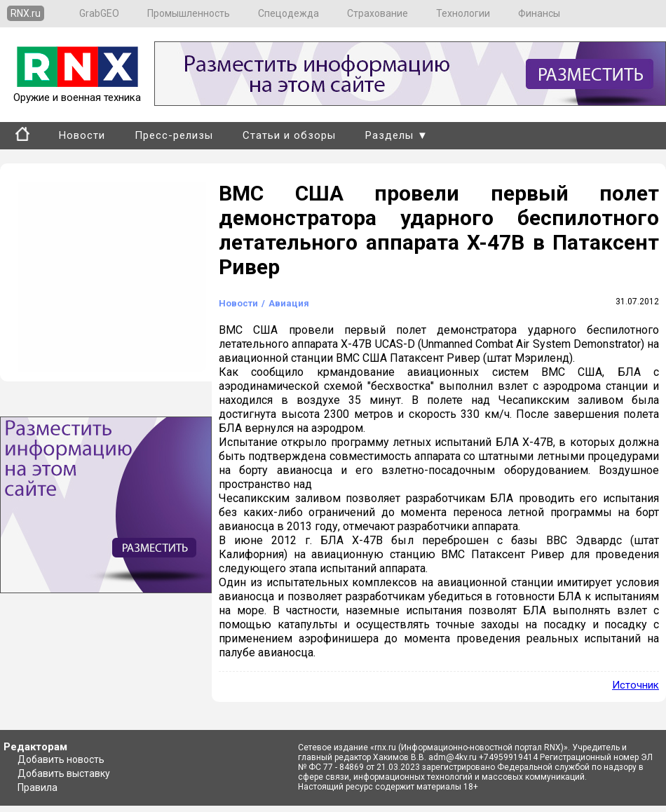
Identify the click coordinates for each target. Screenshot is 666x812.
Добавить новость (61, 759)
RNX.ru (26, 13)
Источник (636, 685)
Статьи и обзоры (289, 135)
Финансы (539, 13)
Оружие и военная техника (77, 91)
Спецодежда (288, 13)
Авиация (289, 303)
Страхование (378, 13)
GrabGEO (99, 13)
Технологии (463, 13)
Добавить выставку (64, 773)
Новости (82, 135)
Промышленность (189, 13)
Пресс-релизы (174, 135)
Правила (38, 787)
